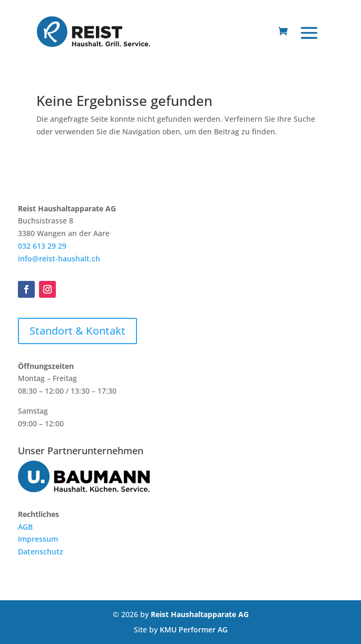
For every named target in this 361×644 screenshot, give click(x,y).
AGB (25, 527)
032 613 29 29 (42, 246)
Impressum (38, 539)
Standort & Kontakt (77, 331)
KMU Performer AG (194, 630)
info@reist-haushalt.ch (59, 258)
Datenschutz (41, 552)
